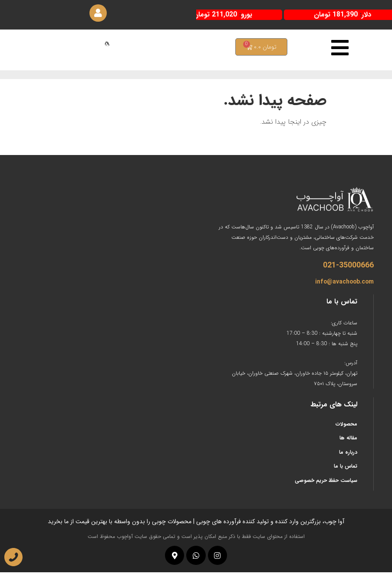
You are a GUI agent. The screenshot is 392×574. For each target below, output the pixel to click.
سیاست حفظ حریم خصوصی (326, 482)
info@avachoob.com (344, 284)
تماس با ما (346, 468)
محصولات (346, 426)
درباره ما (348, 454)
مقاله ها (348, 440)
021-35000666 (348, 267)
